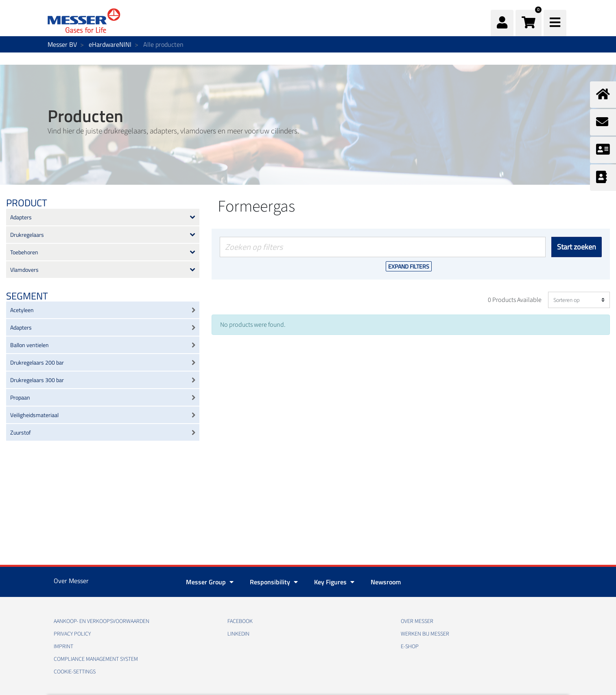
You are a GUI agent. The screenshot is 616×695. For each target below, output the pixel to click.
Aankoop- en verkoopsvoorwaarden (102, 621)
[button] (529, 23)
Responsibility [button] (274, 582)
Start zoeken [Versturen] (577, 247)
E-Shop (410, 647)
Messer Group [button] (210, 582)
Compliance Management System (96, 659)
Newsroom (386, 582)
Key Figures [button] (334, 582)
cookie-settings (75, 672)
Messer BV (62, 44)
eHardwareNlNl (110, 44)
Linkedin (238, 634)
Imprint (63, 647)
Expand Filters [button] (409, 266)
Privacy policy (72, 634)
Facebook (240, 621)
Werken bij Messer (425, 634)
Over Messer (417, 621)
